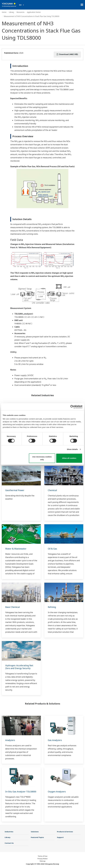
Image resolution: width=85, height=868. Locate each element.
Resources (21, 12)
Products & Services (65, 832)
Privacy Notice (42, 859)
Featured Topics (37, 837)
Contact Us (9, 843)
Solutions (35, 832)
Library (11, 12)
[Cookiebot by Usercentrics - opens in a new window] (72, 407)
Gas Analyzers (55, 740)
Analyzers (10, 740)
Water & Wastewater (16, 549)
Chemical (52, 490)
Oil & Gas (52, 549)
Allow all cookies (69, 458)
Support (60, 837)
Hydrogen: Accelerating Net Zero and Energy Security (19, 667)
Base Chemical (12, 607)
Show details (72, 449)
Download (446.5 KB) (67, 54)
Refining (52, 607)
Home (4, 12)
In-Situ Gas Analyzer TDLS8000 (21, 792)
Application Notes (34, 12)
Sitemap (43, 861)
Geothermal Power (15, 490)
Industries (9, 832)
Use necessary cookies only (42, 458)
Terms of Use (43, 856)
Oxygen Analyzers (57, 792)
